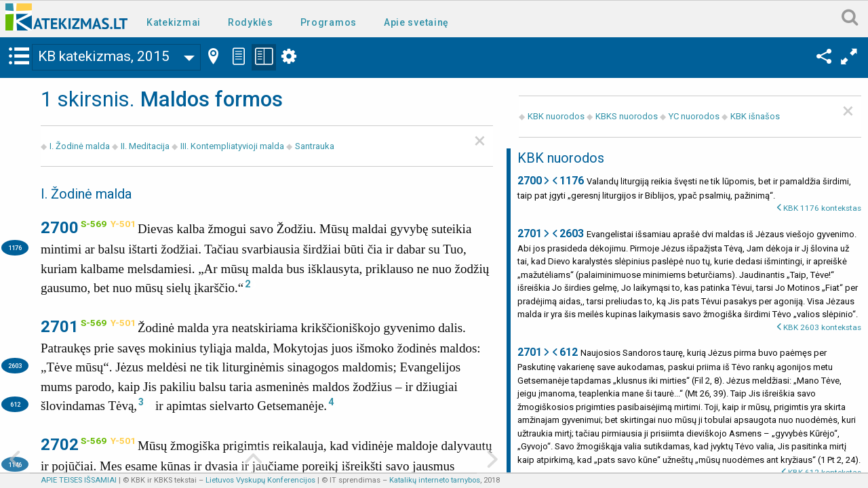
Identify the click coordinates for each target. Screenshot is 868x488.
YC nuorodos (694, 116)
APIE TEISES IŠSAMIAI (79, 480)
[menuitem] (176, 21)
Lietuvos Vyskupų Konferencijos (260, 480)
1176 (15, 248)
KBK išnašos (755, 116)
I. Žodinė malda (80, 146)
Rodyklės (251, 22)
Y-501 (123, 224)
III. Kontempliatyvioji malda (232, 146)
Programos (329, 22)
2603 (15, 366)
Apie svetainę (416, 22)
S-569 (94, 224)
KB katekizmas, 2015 (104, 56)
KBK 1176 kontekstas (822, 208)
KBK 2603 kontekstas (822, 327)
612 (15, 404)
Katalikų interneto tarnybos (435, 480)
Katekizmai (174, 22)
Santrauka (315, 146)
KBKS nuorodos (627, 116)
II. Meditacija (145, 146)
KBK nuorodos (556, 116)
